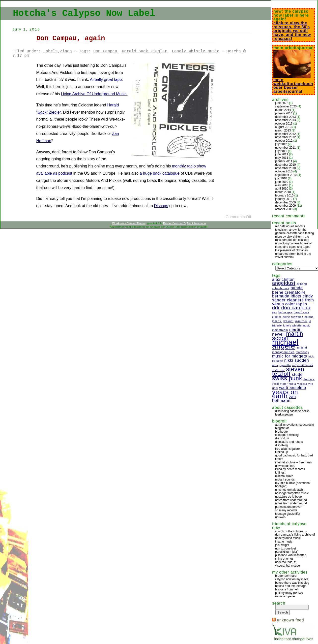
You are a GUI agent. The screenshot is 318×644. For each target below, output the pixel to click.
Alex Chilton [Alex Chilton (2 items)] (283, 279)
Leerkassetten (284, 415)
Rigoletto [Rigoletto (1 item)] (285, 365)
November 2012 (285, 137)
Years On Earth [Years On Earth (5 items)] (285, 394)
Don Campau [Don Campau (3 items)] (296, 308)
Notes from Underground (291, 500)
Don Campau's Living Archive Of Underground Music (295, 536)
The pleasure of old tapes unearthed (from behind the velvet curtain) (293, 254)
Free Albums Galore (287, 449)
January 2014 (284, 113)
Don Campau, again (71, 38)
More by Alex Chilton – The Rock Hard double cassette (292, 238)
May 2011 (282, 158)
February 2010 (284, 195)
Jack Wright (282, 545)
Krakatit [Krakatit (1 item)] (288, 321)
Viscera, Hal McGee (288, 566)
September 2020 (286, 106)
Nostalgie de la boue (288, 497)
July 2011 (281, 151)
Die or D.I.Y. (282, 438)
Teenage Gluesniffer (288, 514)
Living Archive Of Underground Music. (94, 94)
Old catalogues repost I (290, 226)
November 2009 (285, 206)
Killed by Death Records (290, 469)
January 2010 (284, 199)
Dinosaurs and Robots (289, 442)
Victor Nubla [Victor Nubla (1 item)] (288, 384)
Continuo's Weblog (287, 435)
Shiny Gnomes (284, 559)
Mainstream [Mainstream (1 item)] (280, 330)
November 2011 (285, 148)
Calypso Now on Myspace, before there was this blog (292, 581)
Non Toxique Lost (286, 548)
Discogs (161, 206)
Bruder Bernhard (286, 576)
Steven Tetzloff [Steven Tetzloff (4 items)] (288, 372)
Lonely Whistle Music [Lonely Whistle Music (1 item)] (297, 325)
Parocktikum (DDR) (287, 552)
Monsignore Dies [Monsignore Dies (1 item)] (283, 352)
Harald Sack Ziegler (145, 51)
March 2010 (283, 192)
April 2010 (282, 189)
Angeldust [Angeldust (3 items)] (284, 283)
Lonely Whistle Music (196, 51)
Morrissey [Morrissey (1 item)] (302, 352)
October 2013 (284, 124)
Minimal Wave (284, 476)
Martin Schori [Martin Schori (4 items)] (288, 336)
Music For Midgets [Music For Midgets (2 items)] (290, 356)
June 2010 (282, 182)
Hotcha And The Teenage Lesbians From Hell (291, 588)
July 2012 (281, 144)
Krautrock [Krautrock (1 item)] (301, 321)
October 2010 (284, 171)
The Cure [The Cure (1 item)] (309, 379)
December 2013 (285, 117)
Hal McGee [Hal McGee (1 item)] (285, 312)
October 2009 (284, 209)
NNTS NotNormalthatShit (290, 490)
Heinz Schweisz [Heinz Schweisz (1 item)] (293, 317)
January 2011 (284, 161)
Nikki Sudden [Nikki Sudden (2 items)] (297, 360)
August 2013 (283, 127)
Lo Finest (280, 473)
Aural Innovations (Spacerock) (295, 425)
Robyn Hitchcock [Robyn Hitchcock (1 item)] (303, 365)
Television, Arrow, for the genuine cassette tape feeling (294, 231)
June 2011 (282, 154)
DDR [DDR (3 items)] (276, 308)
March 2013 (283, 130)
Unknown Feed (290, 620)
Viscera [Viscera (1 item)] (302, 384)
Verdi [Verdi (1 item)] (275, 384)
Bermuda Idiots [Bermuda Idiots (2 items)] (287, 296)
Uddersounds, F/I (286, 562)
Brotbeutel (282, 432)
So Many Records (286, 510)
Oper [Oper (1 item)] (275, 365)
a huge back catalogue (159, 173)
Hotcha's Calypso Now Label (84, 13)
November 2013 (285, 120)
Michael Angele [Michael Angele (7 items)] (285, 344)
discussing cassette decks (292, 411)
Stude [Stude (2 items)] (297, 374)
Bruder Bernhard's (175, 223)
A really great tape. (106, 80)
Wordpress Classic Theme (129, 223)
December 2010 (285, 165)
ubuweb (280, 517)
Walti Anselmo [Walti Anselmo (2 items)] (293, 387)
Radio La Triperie (285, 596)
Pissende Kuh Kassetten (291, 555)
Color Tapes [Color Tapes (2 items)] (296, 304)
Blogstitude (282, 428)
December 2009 (285, 202)
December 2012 (285, 134)
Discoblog (281, 445)
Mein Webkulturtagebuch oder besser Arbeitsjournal (293, 84)
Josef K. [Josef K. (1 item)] (277, 321)
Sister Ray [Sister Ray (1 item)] (278, 370)
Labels (51, 51)
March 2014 (283, 110)
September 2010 (286, 175)
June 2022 (282, 103)
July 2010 (281, 178)
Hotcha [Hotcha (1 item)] (309, 317)
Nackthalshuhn (196, 223)
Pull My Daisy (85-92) (289, 593)
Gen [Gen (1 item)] (275, 312)
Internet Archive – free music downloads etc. (294, 464)
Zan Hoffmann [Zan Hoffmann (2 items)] (284, 399)
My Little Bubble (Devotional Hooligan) (293, 485)
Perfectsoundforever (288, 507)
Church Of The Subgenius (291, 531)
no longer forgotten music (292, 493)
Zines (66, 51)
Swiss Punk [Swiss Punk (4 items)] (287, 378)
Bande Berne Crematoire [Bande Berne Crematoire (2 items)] (289, 290)
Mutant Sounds (285, 480)
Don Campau (105, 51)
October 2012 (284, 141)
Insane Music (284, 542)
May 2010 (282, 185)
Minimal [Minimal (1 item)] (302, 348)
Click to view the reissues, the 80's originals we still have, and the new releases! (292, 31)
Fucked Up (282, 452)
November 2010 (285, 168)
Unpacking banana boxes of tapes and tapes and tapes (293, 245)
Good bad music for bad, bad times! (294, 457)
